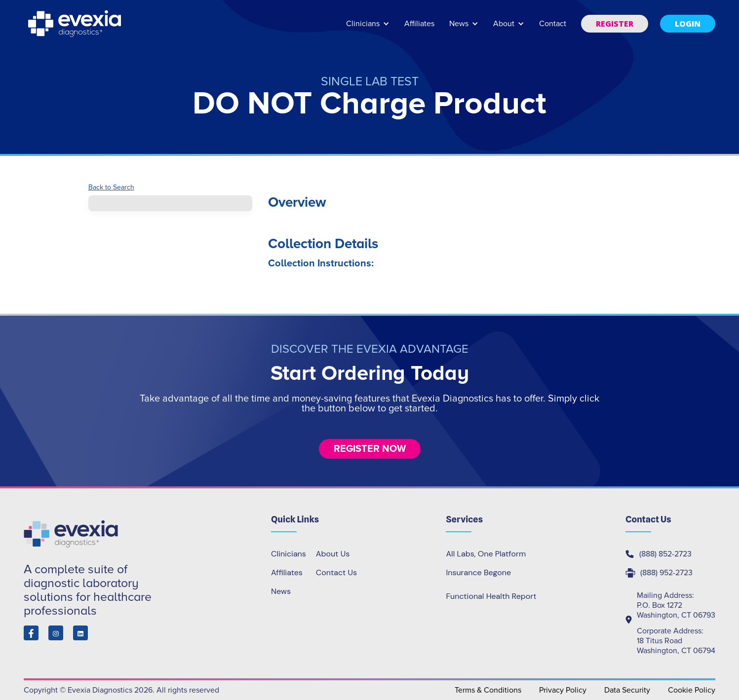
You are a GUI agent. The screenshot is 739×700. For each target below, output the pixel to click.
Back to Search (111, 187)
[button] (368, 28)
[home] (76, 24)
